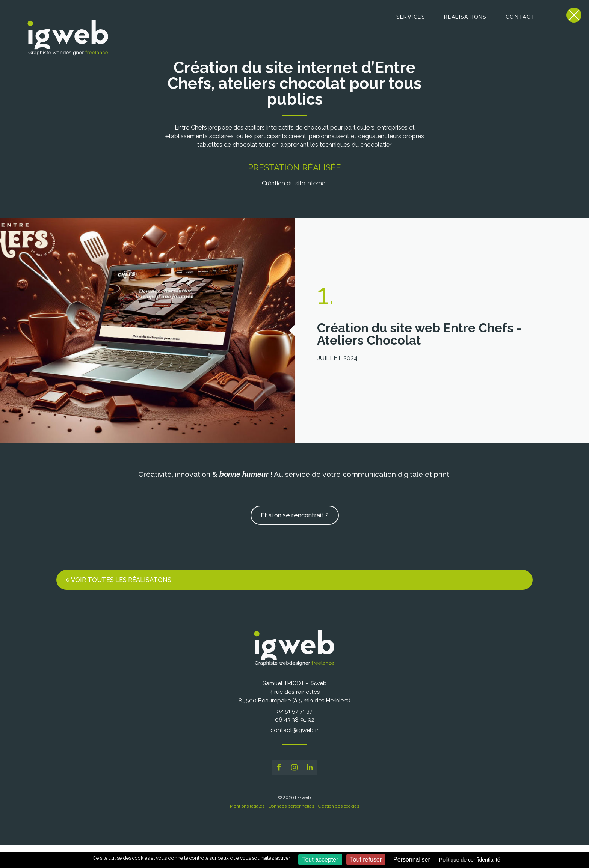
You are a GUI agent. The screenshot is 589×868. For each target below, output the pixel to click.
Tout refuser (366, 860)
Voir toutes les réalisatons (121, 580)
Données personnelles (291, 806)
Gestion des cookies (339, 806)
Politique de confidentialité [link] (470, 860)
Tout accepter (320, 860)
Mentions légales (247, 806)
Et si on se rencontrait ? (295, 515)
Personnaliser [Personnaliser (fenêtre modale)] (412, 860)
